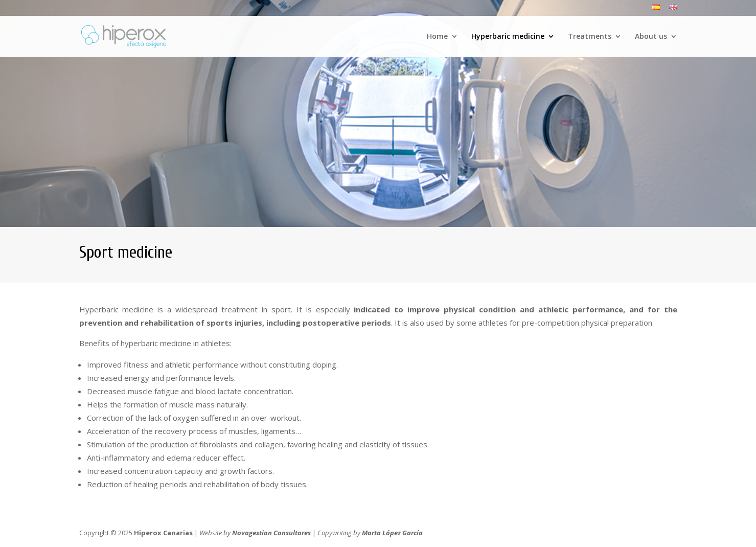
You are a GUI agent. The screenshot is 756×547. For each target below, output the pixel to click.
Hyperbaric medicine (508, 37)
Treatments (590, 37)
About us (651, 37)
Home (437, 37)
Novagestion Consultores (271, 533)
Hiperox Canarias (163, 533)
